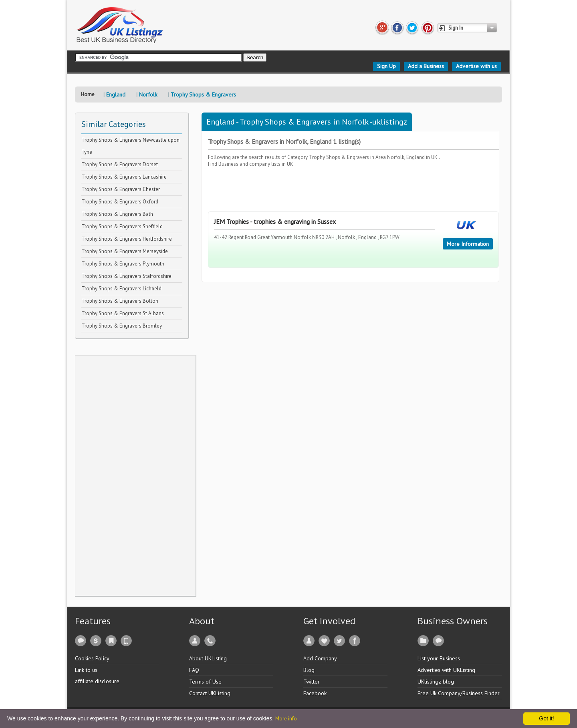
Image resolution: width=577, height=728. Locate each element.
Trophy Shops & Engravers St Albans (123, 313)
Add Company (320, 658)
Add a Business (426, 66)
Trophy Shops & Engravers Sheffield (122, 226)
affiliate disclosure (97, 681)
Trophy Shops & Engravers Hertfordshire (127, 239)
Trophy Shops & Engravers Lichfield (121, 289)
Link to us (86, 670)
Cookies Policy (92, 658)
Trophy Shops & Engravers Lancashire (124, 177)
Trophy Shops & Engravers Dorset (120, 164)
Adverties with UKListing (446, 670)
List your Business (439, 658)
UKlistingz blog (436, 682)
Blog (309, 670)
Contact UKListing (210, 693)
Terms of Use (205, 682)
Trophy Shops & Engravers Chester (121, 189)
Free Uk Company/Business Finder (459, 693)
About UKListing (208, 658)
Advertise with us (476, 66)
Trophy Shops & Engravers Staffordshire (126, 276)
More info (286, 719)
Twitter (312, 682)
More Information (468, 244)
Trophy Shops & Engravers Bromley (122, 326)
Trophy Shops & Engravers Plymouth (123, 264)
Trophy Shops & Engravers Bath (117, 214)
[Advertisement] (135, 476)
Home (88, 94)
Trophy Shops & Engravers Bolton (120, 301)
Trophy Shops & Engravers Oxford (120, 202)
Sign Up (386, 66)
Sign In (456, 28)
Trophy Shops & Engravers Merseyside (125, 251)
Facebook (315, 693)
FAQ (194, 670)
